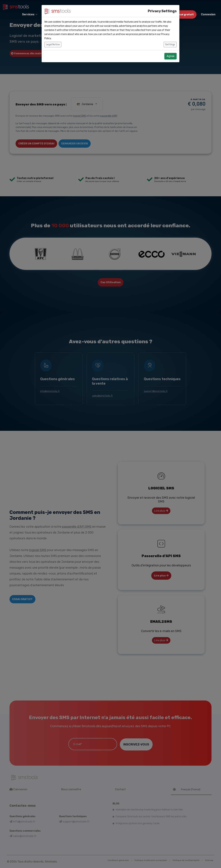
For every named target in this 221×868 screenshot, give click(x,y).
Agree (170, 48)
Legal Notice (53, 37)
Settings (170, 37)
